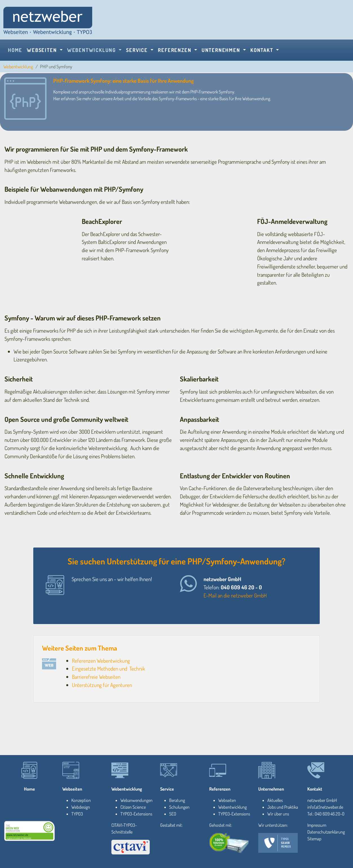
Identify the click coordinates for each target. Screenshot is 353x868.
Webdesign (81, 807)
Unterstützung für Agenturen (102, 685)
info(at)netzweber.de (325, 807)
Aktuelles (275, 800)
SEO (173, 814)
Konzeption (81, 800)
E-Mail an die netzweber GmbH (235, 595)
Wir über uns (278, 814)
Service (167, 789)
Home (15, 50)
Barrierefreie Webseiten (96, 677)
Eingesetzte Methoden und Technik (109, 669)
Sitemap (314, 839)
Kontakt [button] (262, 50)
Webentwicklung (18, 66)
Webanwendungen (136, 800)
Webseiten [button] (43, 50)
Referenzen (220, 789)
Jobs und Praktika (283, 807)
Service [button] (138, 50)
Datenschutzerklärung (326, 832)
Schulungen (179, 807)
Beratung (177, 800)
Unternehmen (271, 789)
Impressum (317, 825)
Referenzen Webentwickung (101, 661)
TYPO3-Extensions (136, 814)
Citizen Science (133, 807)
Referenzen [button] (175, 50)
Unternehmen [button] (222, 50)
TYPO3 (77, 814)
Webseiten (72, 789)
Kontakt (315, 789)
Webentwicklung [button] (92, 50)
